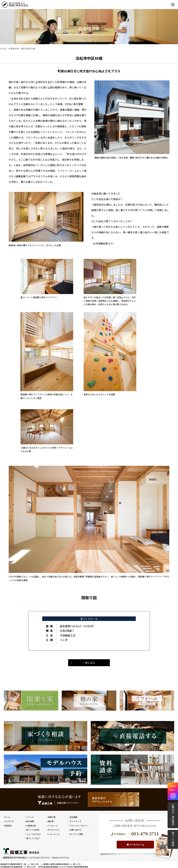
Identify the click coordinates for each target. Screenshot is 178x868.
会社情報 (74, 817)
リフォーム (53, 826)
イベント (30, 817)
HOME (3, 49)
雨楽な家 (52, 817)
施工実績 (30, 821)
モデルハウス (54, 830)
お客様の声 (14, 49)
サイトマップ (75, 821)
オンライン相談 (76, 834)
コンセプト (9, 821)
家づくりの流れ (33, 830)
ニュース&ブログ (34, 834)
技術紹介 (8, 826)
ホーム (7, 817)
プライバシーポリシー (79, 826)
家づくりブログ (33, 838)
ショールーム (54, 834)
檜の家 (51, 821)
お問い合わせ (75, 830)
